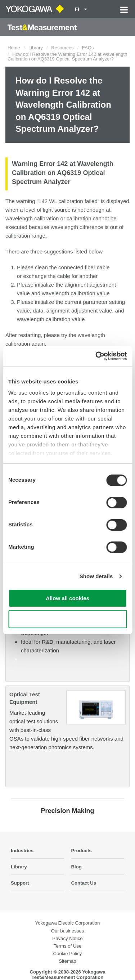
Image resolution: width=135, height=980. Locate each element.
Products (82, 851)
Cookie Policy (68, 954)
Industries (22, 851)
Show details (96, 576)
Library (36, 48)
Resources (62, 48)
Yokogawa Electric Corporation (68, 923)
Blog (76, 867)
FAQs (88, 48)
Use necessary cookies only (67, 619)
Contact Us (84, 883)
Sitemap (67, 961)
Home (14, 48)
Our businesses (68, 931)
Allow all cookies (67, 598)
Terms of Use (68, 946)
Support (20, 883)
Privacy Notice (67, 938)
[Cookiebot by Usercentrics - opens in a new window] (96, 356)
